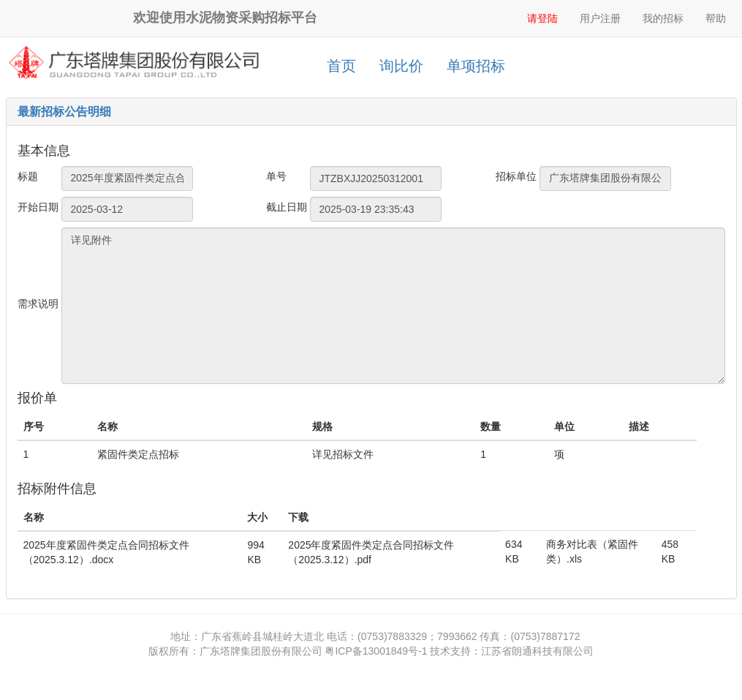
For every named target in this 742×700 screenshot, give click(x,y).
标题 (28, 176)
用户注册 (600, 18)
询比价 (401, 66)
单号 (276, 176)
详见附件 (393, 306)
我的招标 (663, 18)
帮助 (716, 18)
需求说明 (38, 304)
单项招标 (476, 66)
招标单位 (516, 176)
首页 (341, 66)
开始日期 (38, 207)
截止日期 (287, 207)
